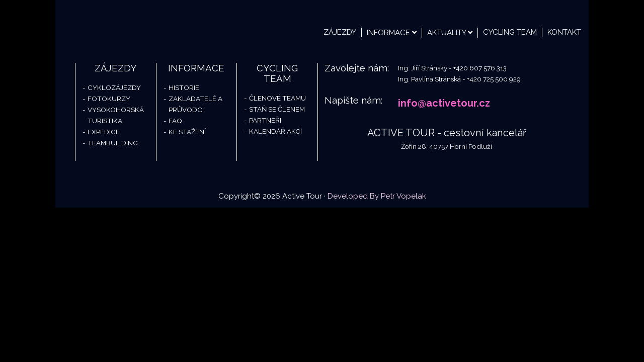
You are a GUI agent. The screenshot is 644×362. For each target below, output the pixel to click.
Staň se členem (277, 109)
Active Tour (131, 25)
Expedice (104, 132)
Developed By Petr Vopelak (377, 196)
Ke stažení (187, 132)
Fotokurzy (109, 99)
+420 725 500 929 (494, 79)
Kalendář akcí (275, 131)
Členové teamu (277, 98)
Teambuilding (113, 143)
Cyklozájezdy (114, 87)
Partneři (265, 120)
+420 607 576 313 (480, 68)
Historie (184, 87)
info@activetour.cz (444, 103)
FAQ (175, 121)
